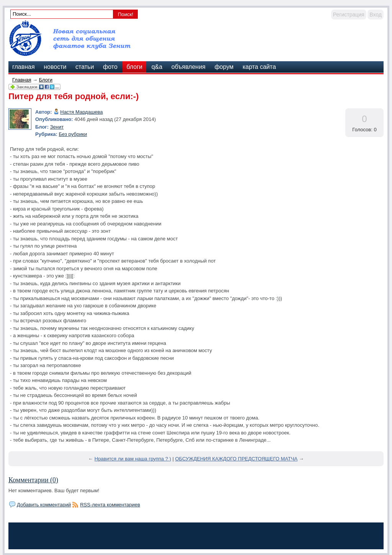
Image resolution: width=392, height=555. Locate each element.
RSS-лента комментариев (110, 505)
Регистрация (349, 15)
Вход (376, 15)
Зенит (57, 127)
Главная (22, 80)
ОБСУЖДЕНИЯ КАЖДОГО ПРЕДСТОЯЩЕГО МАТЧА (236, 459)
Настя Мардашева (81, 112)
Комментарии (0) (33, 480)
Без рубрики (73, 134)
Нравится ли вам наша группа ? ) (133, 459)
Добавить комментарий (44, 505)
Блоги (46, 80)
